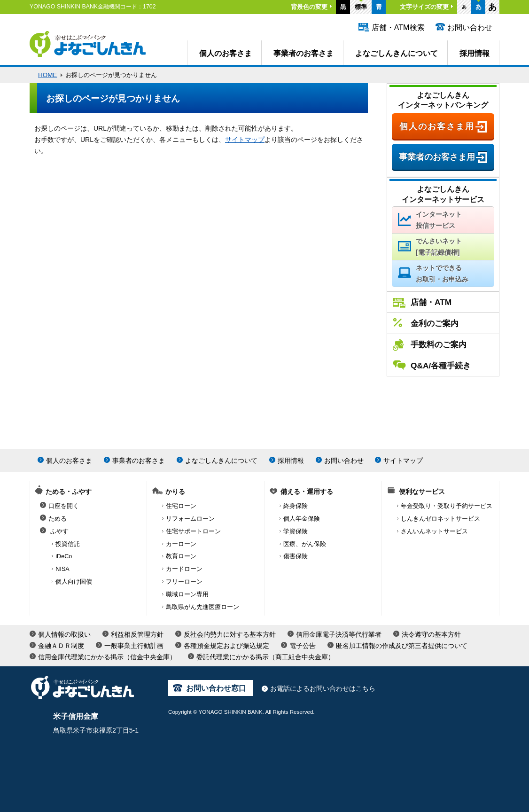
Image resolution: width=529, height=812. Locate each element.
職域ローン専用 (187, 594)
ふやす (59, 531)
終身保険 (296, 506)
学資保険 (296, 531)
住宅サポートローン (193, 531)
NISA (62, 569)
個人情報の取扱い (64, 634)
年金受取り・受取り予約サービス (447, 506)
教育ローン (181, 556)
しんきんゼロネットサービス (440, 519)
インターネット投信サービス (439, 220)
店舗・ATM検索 (398, 27)
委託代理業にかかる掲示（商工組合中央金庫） (265, 657)
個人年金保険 (302, 519)
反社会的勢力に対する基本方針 (230, 634)
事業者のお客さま (303, 53)
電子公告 (303, 646)
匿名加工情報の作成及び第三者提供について (402, 646)
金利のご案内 (435, 323)
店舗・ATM (431, 302)
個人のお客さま (226, 53)
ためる (58, 519)
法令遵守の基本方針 (431, 634)
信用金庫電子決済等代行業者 (339, 634)
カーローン (181, 544)
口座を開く (64, 506)
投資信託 (68, 544)
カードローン (184, 569)
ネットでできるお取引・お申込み (442, 273)
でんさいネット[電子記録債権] (439, 247)
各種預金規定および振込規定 (226, 646)
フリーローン (184, 582)
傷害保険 (296, 556)
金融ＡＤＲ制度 (61, 646)
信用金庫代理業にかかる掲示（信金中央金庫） (107, 657)
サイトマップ (245, 140)
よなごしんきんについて (397, 53)
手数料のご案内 (439, 344)
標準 (361, 7)
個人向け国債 (74, 582)
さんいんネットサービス (434, 531)
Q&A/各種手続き (441, 366)
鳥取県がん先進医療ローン (202, 607)
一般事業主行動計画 (134, 646)
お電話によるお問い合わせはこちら (323, 688)
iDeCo (64, 556)
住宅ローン (181, 506)
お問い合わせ (470, 27)
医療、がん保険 (305, 544)
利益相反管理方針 (137, 634)
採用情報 (475, 53)
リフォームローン (190, 519)
